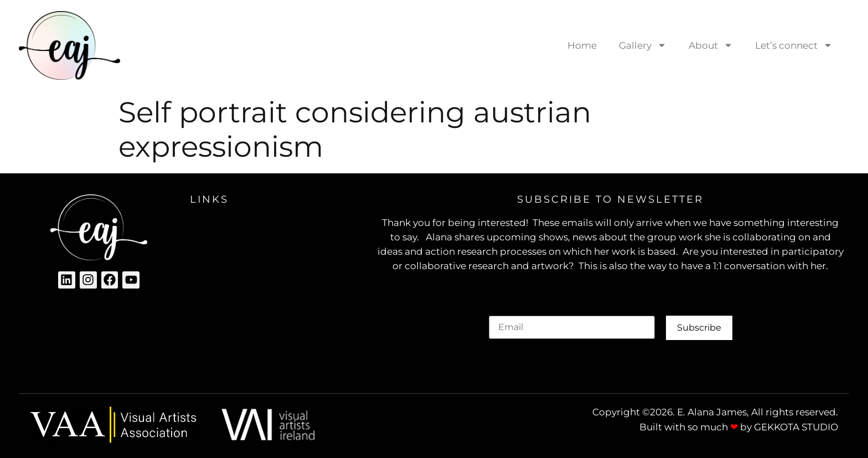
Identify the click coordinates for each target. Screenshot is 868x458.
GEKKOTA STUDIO (796, 427)
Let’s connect (794, 45)
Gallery (643, 45)
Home (582, 45)
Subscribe (699, 328)
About (711, 45)
